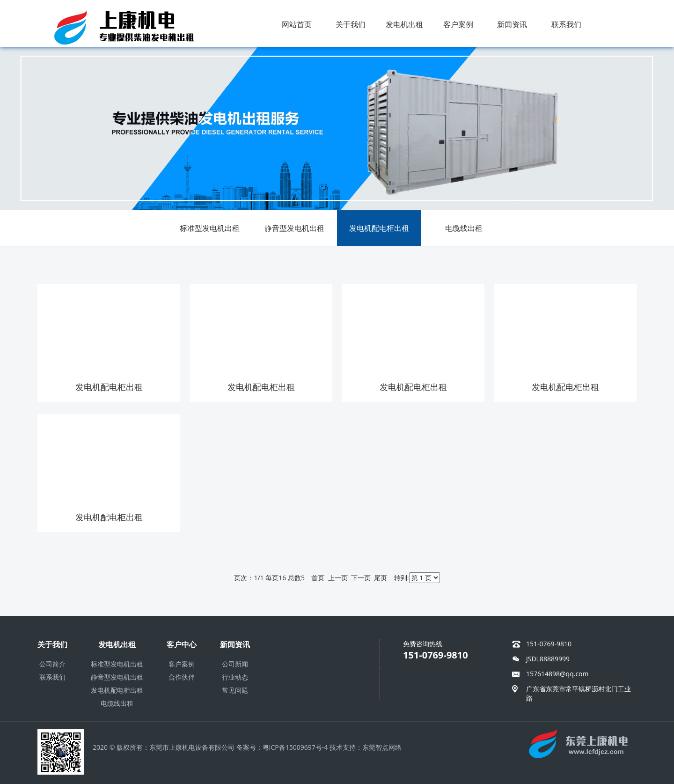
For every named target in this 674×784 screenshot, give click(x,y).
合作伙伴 (182, 677)
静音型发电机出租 (294, 228)
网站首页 (297, 24)
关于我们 (351, 24)
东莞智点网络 (382, 747)
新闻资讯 (512, 24)
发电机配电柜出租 (379, 228)
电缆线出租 (464, 228)
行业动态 (235, 677)
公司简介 (52, 664)
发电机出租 (404, 24)
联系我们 (566, 24)
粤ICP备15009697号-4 (295, 747)
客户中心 (182, 644)
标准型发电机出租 (210, 228)
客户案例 (458, 24)
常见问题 (235, 690)
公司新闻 (235, 664)
